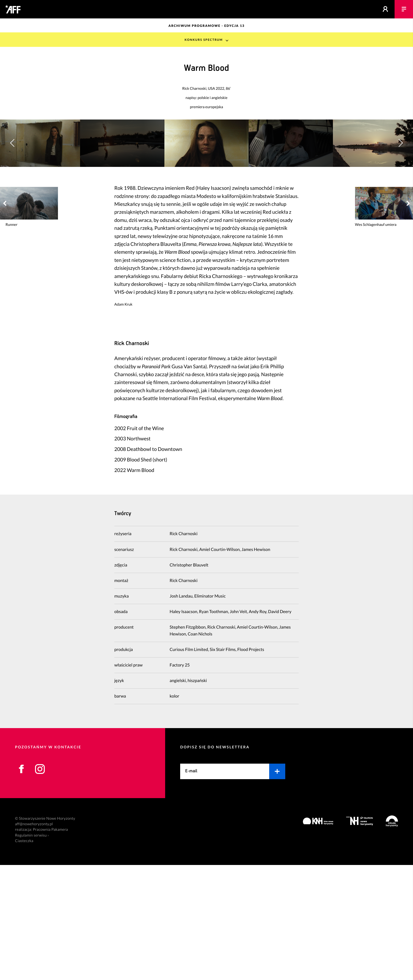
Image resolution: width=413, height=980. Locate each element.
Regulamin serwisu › (32, 950)
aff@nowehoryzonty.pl (34, 939)
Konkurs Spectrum (203, 40)
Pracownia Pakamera (50, 945)
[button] (400, 201)
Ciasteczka (24, 956)
